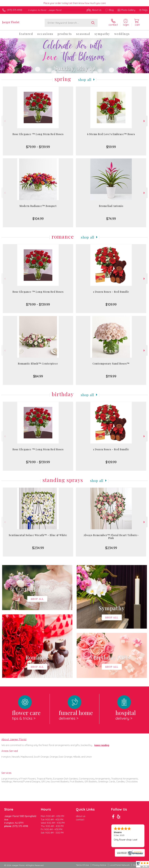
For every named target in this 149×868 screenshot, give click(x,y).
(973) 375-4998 (15, 10)
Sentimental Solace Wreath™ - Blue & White (38, 535)
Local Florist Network (120, 865)
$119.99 (111, 376)
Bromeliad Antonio (111, 206)
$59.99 (111, 147)
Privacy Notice (99, 865)
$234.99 (38, 548)
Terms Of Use (82, 865)
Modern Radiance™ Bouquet (38, 206)
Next (145, 121)
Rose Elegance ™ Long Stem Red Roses (38, 134)
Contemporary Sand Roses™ (111, 364)
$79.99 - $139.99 (38, 147)
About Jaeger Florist (14, 739)
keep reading (102, 745)
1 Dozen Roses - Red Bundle (111, 292)
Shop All (85, 80)
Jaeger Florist (11, 22)
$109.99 (111, 304)
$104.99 (38, 219)
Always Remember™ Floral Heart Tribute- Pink (111, 537)
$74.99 (111, 219)
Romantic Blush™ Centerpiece (38, 364)
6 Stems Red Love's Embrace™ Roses (111, 134)
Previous (4, 121)
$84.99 (38, 376)
